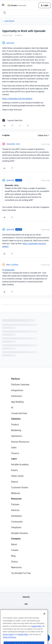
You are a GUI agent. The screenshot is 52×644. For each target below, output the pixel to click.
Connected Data (19, 413)
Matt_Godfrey (12, 265)
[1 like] (12, 120)
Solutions (16, 419)
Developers (17, 516)
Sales (14, 447)
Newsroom (16, 567)
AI (12, 408)
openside (10, 43)
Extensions (17, 396)
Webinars (16, 493)
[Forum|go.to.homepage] (17, 5)
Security (26, 597)
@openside (9, 270)
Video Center (17, 476)
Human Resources (20, 442)
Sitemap (26, 611)
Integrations (17, 390)
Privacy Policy (8, 640)
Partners (15, 504)
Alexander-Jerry (13, 144)
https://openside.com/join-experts (17, 98)
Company (16, 539)
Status (14, 562)
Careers (15, 550)
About (14, 544)
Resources (16, 499)
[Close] (44, 619)
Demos (15, 482)
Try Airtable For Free (21, 573)
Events (14, 470)
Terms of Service (9, 643)
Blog (13, 556)
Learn (14, 459)
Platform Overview (20, 385)
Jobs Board (9, 21)
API (26, 604)
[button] (3, 6)
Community (17, 522)
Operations (17, 436)
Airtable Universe (19, 533)
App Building (17, 402)
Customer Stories (20, 487)
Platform (16, 379)
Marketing (16, 430)
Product (15, 424)
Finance (15, 453)
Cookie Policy (36, 632)
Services (15, 510)
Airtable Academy (20, 464)
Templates (16, 527)
